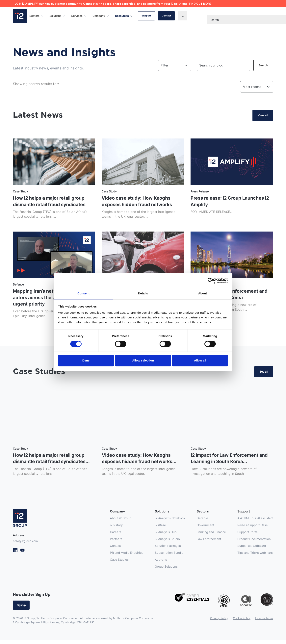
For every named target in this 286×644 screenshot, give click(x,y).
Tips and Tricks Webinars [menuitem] (253, 556)
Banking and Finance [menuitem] (208, 535)
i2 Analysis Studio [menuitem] (161, 542)
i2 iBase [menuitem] (153, 528)
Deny (86, 360)
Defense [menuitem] (198, 520)
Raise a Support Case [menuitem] (251, 528)
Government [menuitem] (201, 528)
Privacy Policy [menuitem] (219, 622)
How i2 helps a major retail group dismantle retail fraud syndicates (51, 201)
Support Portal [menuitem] (246, 535)
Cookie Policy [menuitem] (242, 622)
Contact (166, 16)
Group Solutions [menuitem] (159, 570)
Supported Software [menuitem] (250, 549)
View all (263, 115)
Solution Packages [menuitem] (161, 549)
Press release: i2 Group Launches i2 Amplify (229, 201)
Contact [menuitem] (106, 549)
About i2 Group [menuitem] (112, 520)
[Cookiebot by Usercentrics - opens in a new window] (210, 281)
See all (264, 373)
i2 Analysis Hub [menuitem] (159, 535)
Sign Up (21, 609)
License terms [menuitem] (264, 622)
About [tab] (203, 293)
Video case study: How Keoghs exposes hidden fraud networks (138, 201)
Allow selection (143, 360)
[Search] (183, 16)
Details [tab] (143, 293)
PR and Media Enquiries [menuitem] (118, 556)
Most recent (252, 87)
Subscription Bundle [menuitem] (162, 556)
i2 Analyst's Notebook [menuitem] (164, 520)
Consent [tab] (83, 293)
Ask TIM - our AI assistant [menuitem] (254, 520)
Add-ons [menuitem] (154, 563)
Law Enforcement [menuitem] (205, 542)
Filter (165, 65)
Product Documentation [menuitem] (253, 542)
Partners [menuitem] (107, 542)
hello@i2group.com (25, 543)
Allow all (200, 360)
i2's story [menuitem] (107, 528)
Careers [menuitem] (106, 535)
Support (146, 16)
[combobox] (246, 20)
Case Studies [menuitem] (110, 563)
